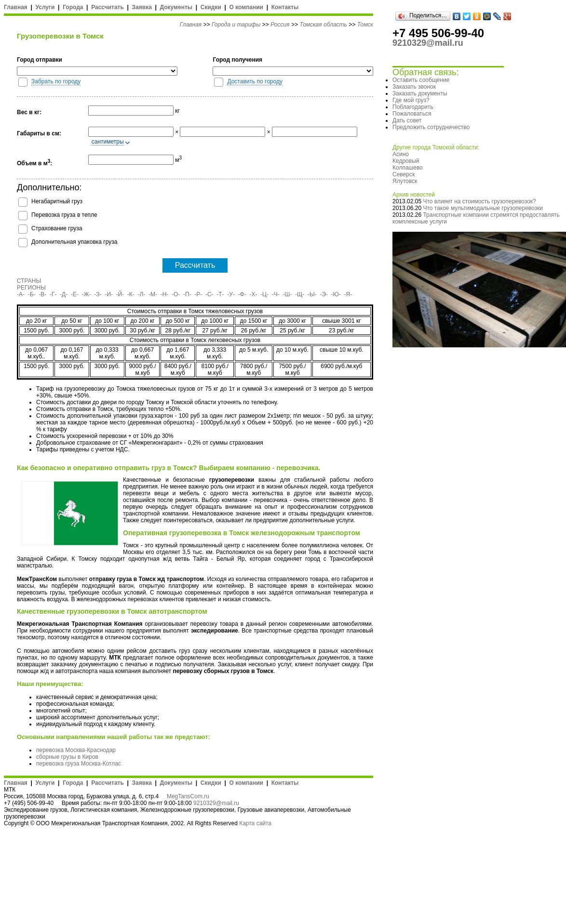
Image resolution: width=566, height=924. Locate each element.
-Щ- (300, 294)
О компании (246, 7)
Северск (404, 174)
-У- (231, 294)
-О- (176, 294)
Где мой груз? (411, 100)
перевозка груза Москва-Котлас (79, 764)
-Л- (141, 294)
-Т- (220, 294)
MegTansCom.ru (188, 796)
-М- (153, 294)
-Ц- (264, 294)
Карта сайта (255, 823)
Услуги (45, 7)
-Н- (165, 294)
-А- (21, 294)
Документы (176, 7)
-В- (42, 294)
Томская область (323, 25)
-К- (131, 294)
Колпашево (408, 168)
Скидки (211, 7)
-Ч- (276, 294)
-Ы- (312, 294)
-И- (109, 294)
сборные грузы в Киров (67, 757)
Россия (280, 25)
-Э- (324, 294)
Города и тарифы (236, 25)
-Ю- (336, 294)
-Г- (53, 294)
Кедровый (406, 161)
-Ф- (242, 294)
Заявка (142, 7)
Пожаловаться (412, 114)
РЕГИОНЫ (31, 288)
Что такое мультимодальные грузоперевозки (483, 208)
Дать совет (407, 120)
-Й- (120, 294)
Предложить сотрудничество (431, 127)
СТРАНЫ (29, 281)
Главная (16, 7)
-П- (187, 294)
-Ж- (87, 294)
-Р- (198, 294)
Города (73, 7)
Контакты (285, 7)
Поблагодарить (413, 107)
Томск (365, 25)
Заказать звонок (414, 87)
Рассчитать (108, 7)
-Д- (64, 294)
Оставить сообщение (421, 80)
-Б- (32, 294)
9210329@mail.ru (216, 803)
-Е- (75, 294)
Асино (401, 154)
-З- (98, 294)
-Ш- (287, 294)
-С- (209, 294)
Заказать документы (420, 93)
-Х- (253, 294)
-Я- (348, 294)
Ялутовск (405, 181)
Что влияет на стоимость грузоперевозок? (479, 201)
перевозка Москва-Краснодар (76, 750)
